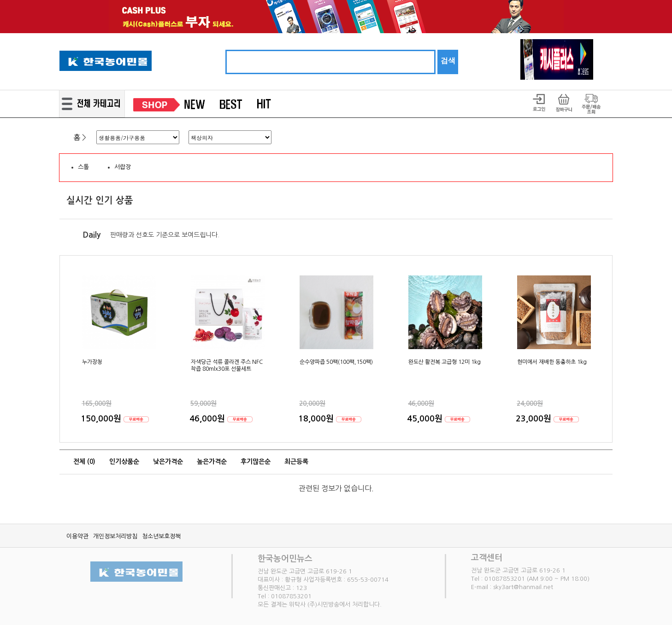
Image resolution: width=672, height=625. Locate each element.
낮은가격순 (168, 461)
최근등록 (296, 461)
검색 (448, 61)
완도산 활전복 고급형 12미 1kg (445, 362)
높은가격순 (212, 461)
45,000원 (426, 419)
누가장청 (92, 362)
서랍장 (123, 167)
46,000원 (208, 419)
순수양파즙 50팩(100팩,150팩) (336, 362)
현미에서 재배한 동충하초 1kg (552, 362)
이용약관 (77, 536)
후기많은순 (256, 461)
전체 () (84, 461)
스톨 (83, 167)
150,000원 (102, 419)
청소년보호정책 (161, 536)
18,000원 (317, 419)
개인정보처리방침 (115, 536)
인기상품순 (124, 461)
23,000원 (535, 419)
